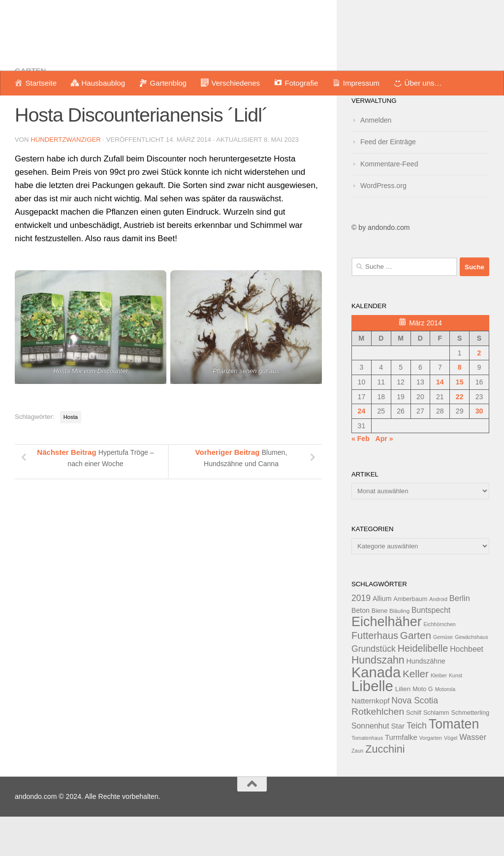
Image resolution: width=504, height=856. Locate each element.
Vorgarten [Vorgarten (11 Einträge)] (431, 777)
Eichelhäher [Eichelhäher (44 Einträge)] (387, 661)
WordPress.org (383, 225)
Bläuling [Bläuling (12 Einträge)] (399, 650)
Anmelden (376, 159)
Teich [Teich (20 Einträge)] (417, 765)
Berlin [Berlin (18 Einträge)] (460, 637)
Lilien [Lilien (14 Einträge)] (403, 728)
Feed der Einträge (388, 181)
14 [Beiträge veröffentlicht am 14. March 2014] (440, 421)
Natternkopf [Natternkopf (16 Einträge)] (370, 740)
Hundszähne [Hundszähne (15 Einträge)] (426, 700)
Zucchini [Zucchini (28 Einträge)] (385, 788)
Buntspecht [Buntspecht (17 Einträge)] (431, 650)
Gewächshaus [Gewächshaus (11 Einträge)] (472, 676)
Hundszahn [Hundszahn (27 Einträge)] (378, 699)
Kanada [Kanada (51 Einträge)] (376, 712)
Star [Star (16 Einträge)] (398, 765)
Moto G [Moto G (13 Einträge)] (423, 729)
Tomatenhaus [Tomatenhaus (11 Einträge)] (367, 777)
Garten (30, 110)
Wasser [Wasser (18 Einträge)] (473, 776)
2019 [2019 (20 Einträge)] (361, 637)
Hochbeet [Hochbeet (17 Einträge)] (467, 688)
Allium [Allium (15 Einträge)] (382, 638)
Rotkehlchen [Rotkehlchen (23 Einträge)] (378, 751)
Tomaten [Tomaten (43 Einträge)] (454, 763)
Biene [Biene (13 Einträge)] (379, 650)
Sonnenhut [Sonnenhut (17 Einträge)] (370, 765)
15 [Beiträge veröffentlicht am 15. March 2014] (460, 421)
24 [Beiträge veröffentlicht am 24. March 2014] (362, 450)
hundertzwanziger (66, 179)
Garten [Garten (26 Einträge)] (416, 675)
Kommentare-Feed (389, 203)
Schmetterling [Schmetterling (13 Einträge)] (470, 752)
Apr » (384, 478)
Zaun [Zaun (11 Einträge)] (357, 790)
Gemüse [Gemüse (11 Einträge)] (443, 676)
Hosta (71, 456)
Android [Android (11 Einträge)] (438, 638)
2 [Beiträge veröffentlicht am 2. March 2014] (479, 392)
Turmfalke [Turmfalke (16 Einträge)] (401, 777)
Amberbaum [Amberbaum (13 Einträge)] (410, 638)
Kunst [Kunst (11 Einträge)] (456, 715)
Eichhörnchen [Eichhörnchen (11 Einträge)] (440, 664)
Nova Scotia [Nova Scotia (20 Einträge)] (415, 740)
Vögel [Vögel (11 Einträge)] (451, 777)
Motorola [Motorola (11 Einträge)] (445, 729)
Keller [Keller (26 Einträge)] (416, 713)
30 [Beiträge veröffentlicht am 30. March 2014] (479, 450)
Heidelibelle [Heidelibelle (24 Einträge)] (423, 688)
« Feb (361, 478)
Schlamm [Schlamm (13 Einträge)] (436, 752)
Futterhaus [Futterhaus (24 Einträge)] (375, 675)
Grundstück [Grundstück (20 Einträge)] (374, 688)
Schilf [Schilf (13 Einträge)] (414, 752)
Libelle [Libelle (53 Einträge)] (372, 725)
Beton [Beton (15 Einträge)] (361, 650)
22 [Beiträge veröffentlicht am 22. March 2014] (460, 436)
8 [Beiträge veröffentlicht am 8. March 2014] (460, 407)
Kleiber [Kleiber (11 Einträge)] (439, 715)
